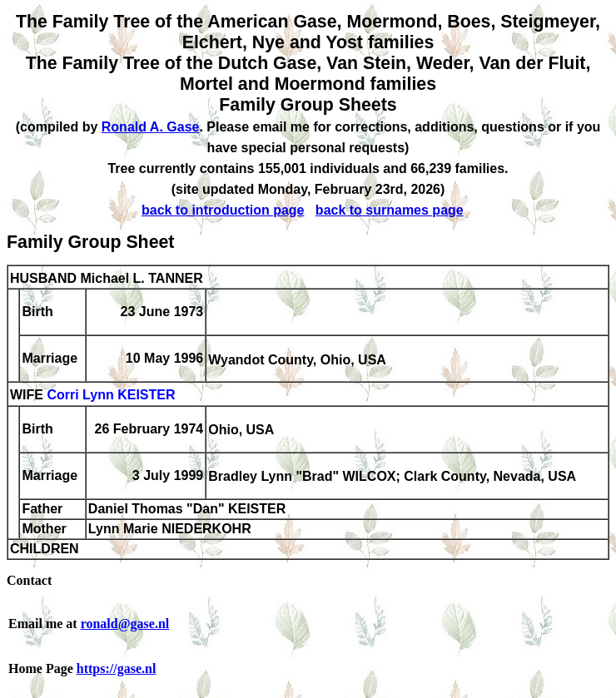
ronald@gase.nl (125, 624)
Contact (29, 580)
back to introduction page (223, 210)
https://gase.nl (117, 668)
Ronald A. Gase (151, 127)
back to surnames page (390, 210)
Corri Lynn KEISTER (111, 396)
